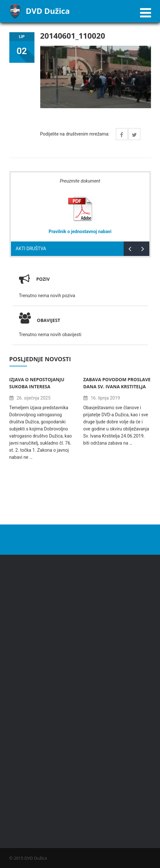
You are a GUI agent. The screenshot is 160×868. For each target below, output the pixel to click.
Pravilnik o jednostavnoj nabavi (80, 231)
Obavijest (40, 320)
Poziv (43, 279)
